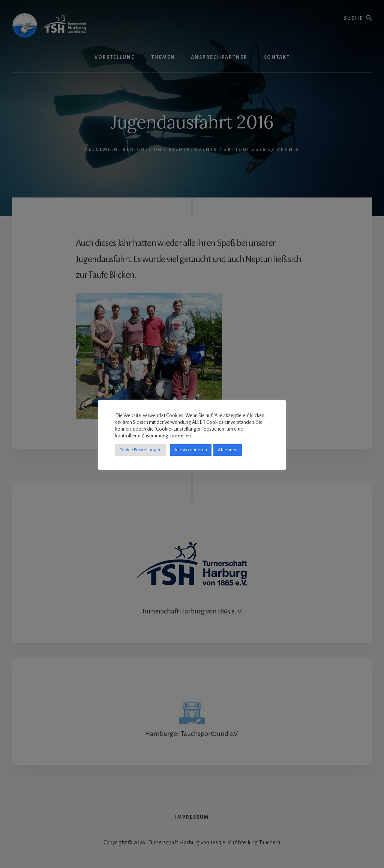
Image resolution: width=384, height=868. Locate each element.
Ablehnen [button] (228, 450)
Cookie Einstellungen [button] (141, 450)
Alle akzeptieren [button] (191, 450)
